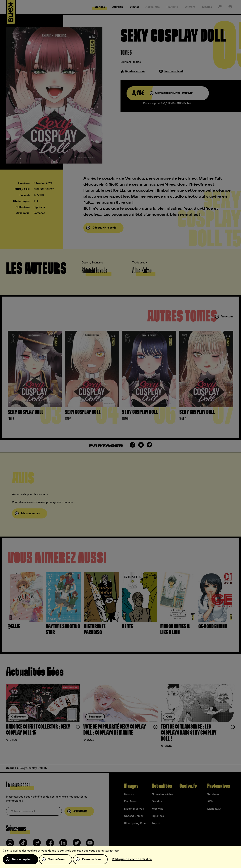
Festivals (158, 809)
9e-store (213, 794)
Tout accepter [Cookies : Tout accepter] (21, 859)
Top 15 (156, 823)
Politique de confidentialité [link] (132, 859)
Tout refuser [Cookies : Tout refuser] (57, 859)
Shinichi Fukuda (131, 62)
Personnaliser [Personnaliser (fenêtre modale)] (91, 859)
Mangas (131, 786)
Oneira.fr (188, 786)
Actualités (162, 786)
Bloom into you (134, 809)
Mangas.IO (214, 809)
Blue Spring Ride (135, 823)
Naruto (129, 794)
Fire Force (131, 802)
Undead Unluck (134, 816)
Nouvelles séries (162, 794)
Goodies (157, 802)
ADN (210, 802)
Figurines (158, 816)
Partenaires (219, 786)
